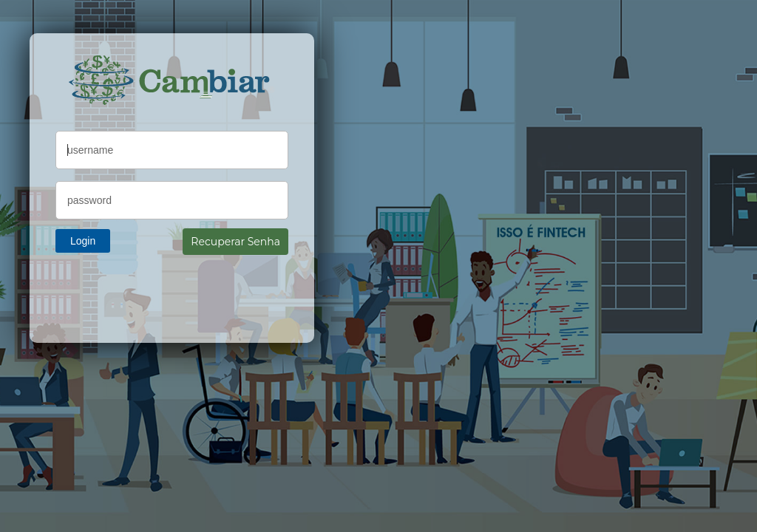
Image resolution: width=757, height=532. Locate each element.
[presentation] (168, 292)
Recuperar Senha (235, 242)
